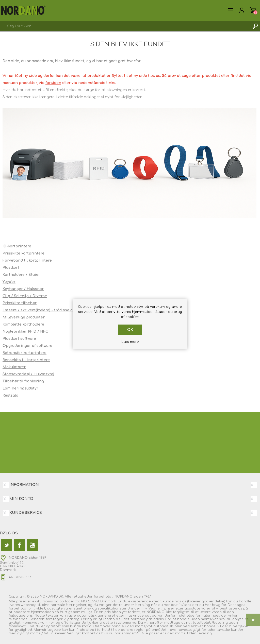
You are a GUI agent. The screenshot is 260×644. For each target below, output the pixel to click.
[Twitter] (6, 545)
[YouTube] (32, 545)
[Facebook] (19, 545)
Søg (255, 26)
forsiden (53, 83)
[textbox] (125, 26)
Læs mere (130, 342)
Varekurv (253, 10)
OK (130, 330)
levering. (205, 633)
